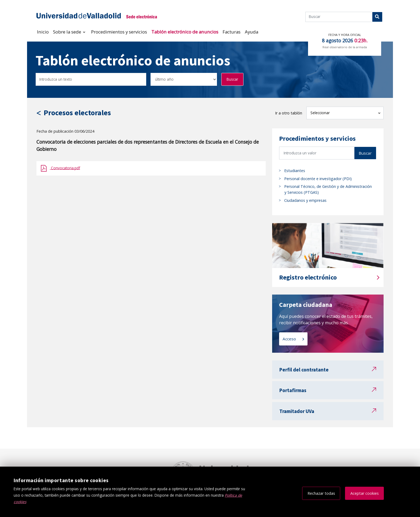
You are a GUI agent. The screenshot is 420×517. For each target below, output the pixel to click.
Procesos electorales (77, 113)
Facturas (232, 32)
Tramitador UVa (297, 411)
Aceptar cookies (365, 493)
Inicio (43, 32)
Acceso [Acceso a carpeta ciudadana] (290, 339)
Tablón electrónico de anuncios (185, 32)
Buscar (232, 79)
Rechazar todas (321, 493)
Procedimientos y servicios (119, 32)
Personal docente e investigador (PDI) (318, 179)
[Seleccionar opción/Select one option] (184, 79)
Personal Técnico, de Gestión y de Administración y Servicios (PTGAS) (328, 189)
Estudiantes (295, 171)
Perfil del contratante (304, 370)
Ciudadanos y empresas (305, 200)
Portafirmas (293, 390)
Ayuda (252, 32)
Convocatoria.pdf (65, 168)
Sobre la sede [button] (68, 32)
